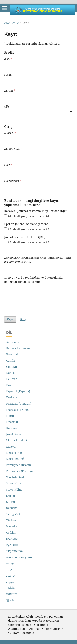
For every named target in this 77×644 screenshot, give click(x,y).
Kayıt (10, 319)
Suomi (10, 502)
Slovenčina (14, 483)
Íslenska (12, 526)
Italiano (11, 428)
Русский (12, 545)
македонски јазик (20, 557)
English (11, 385)
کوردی (10, 582)
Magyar (11, 446)
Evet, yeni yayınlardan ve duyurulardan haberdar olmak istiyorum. (34, 280)
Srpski (10, 496)
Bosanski (12, 354)
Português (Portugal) (20, 471)
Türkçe (11, 520)
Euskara (12, 397)
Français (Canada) (19, 403)
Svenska (12, 508)
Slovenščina (14, 490)
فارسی (10, 576)
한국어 (10, 600)
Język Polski (14, 434)
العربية (10, 569)
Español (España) (18, 391)
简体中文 (12, 594)
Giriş (23, 319)
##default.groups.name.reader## (26, 216)
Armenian (13, 342)
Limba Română (17, 440)
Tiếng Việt (13, 514)
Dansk (10, 373)
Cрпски (12, 367)
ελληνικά (12, 539)
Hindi (10, 416)
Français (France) (18, 410)
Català (10, 360)
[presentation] (35, 298)
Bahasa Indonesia (18, 348)
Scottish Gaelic (16, 477)
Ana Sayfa (12, 23)
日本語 (10, 588)
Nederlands (14, 453)
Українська (14, 551)
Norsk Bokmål (16, 459)
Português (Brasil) (18, 465)
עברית (10, 563)
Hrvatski (12, 422)
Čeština (11, 533)
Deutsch (12, 379)
